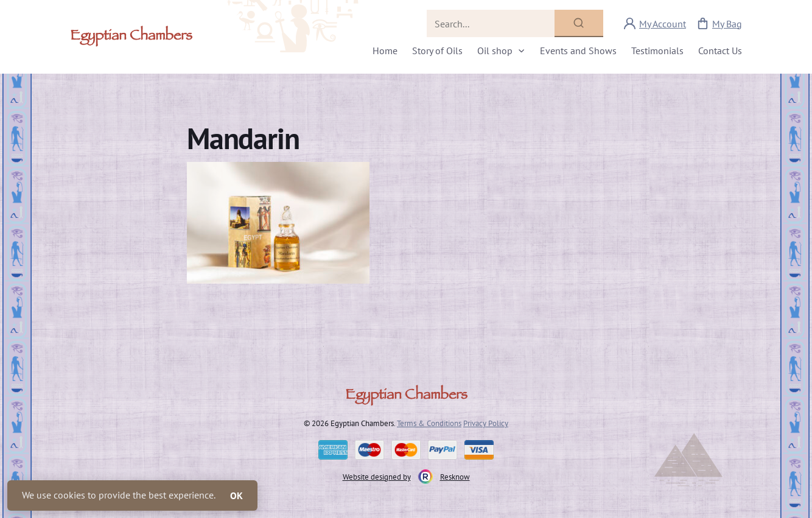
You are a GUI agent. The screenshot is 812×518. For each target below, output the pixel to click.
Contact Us (720, 51)
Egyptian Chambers (131, 37)
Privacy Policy (486, 423)
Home (385, 51)
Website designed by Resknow (406, 477)
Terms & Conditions (429, 423)
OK (236, 495)
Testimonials (657, 51)
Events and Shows (578, 51)
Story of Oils (437, 51)
